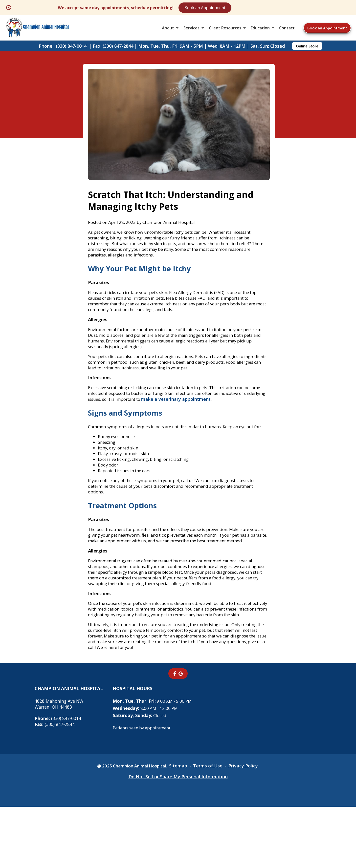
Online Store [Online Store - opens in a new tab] (307, 51)
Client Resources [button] (225, 31)
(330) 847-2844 (55, 785)
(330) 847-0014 (71, 51)
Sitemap (180, 827)
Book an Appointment (247, 8)
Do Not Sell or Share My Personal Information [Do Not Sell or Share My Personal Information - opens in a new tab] (178, 838)
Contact (287, 31)
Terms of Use (211, 827)
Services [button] (191, 31)
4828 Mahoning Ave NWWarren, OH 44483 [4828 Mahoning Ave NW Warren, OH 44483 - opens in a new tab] (60, 765)
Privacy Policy (247, 827)
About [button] (168, 31)
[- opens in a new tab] (175, 735)
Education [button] (260, 31)
